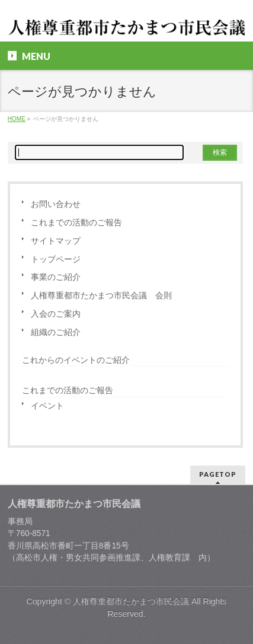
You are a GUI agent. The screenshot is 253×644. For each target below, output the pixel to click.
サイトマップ (56, 241)
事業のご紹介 (56, 277)
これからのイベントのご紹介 (76, 360)
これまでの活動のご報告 (76, 223)
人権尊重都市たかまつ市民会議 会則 (101, 296)
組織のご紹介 (56, 332)
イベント (47, 406)
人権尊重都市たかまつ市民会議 (131, 601)
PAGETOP (218, 474)
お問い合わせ (56, 204)
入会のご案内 (56, 314)
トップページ (56, 259)
